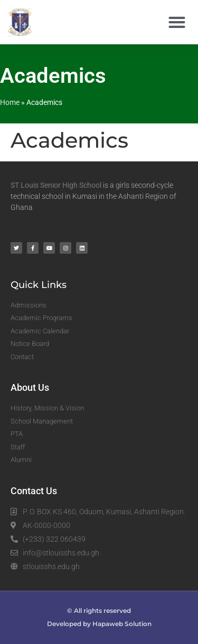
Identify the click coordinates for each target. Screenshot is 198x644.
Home (10, 102)
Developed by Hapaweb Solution (99, 624)
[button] (177, 22)
